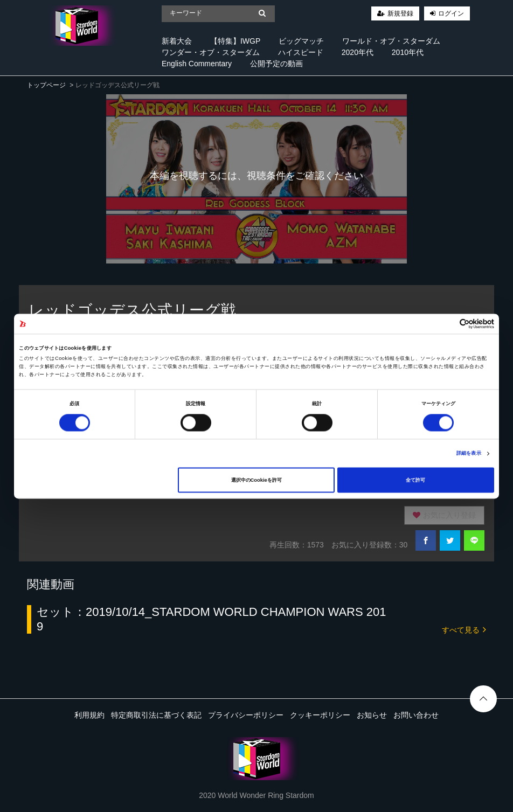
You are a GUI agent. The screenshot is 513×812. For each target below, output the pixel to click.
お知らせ (372, 715)
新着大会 (177, 41)
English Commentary (197, 64)
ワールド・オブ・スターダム (391, 41)
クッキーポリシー (320, 715)
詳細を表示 (469, 454)
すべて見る (464, 629)
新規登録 (400, 13)
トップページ (46, 85)
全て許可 (415, 480)
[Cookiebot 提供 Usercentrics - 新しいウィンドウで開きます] (447, 324)
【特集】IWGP (235, 41)
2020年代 (358, 52)
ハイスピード (301, 52)
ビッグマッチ (301, 41)
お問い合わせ (416, 715)
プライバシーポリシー (246, 715)
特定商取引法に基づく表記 (156, 715)
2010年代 (408, 52)
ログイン (451, 13)
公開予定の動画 (276, 64)
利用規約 (89, 715)
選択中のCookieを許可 (256, 480)
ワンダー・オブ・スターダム (211, 52)
